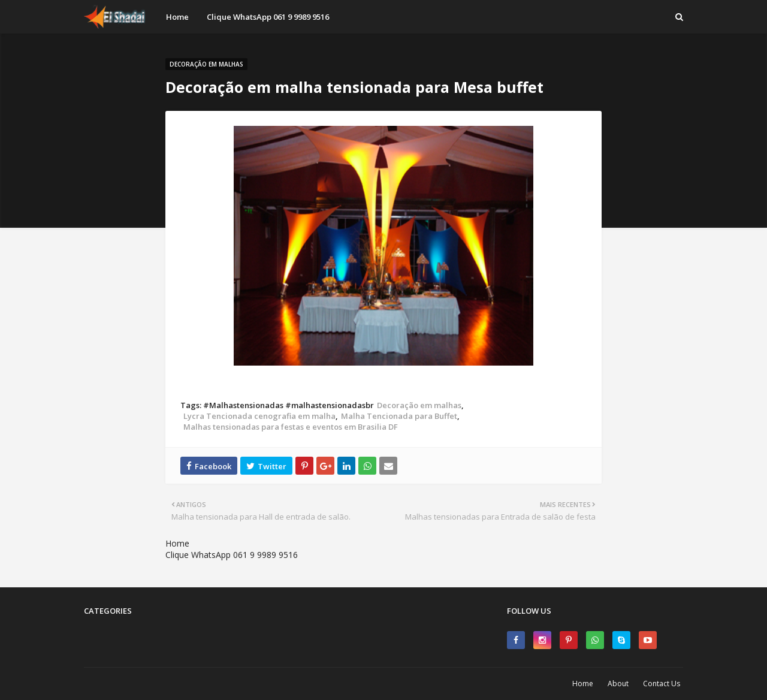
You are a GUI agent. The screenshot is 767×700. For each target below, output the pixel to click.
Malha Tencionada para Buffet (399, 416)
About (618, 684)
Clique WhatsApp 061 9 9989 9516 (232, 555)
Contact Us (662, 684)
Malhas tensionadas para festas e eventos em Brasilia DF (291, 427)
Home (177, 543)
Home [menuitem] (177, 17)
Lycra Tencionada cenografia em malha (259, 416)
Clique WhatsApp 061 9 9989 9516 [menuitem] (268, 17)
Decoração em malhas (419, 405)
